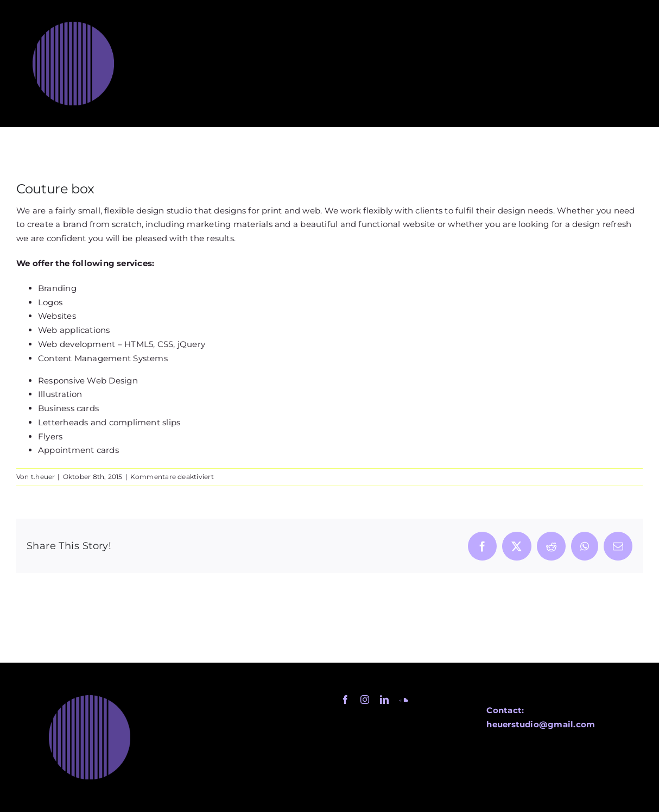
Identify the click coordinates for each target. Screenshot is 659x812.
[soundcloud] (404, 700)
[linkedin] (384, 700)
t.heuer (43, 477)
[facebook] (345, 700)
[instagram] (365, 700)
